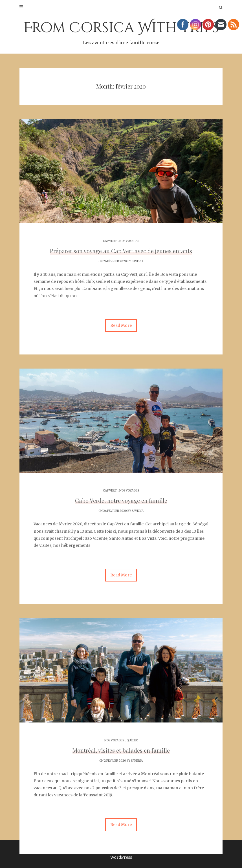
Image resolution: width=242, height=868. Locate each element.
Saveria (138, 261)
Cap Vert (110, 241)
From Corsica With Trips (121, 32)
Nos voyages (129, 241)
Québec (132, 740)
